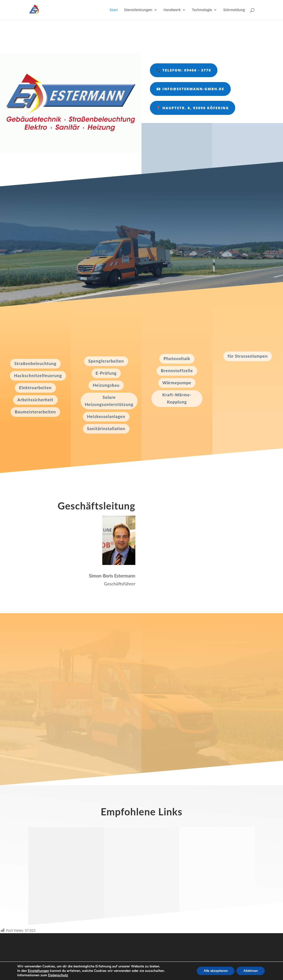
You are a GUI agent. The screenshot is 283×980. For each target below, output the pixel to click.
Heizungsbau (106, 385)
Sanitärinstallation (106, 429)
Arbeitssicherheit (35, 400)
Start (114, 10)
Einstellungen (38, 971)
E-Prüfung (106, 373)
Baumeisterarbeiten (35, 412)
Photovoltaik (177, 359)
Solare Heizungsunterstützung (109, 401)
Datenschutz (58, 975)
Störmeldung (234, 10)
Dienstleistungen (138, 10)
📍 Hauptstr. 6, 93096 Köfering (193, 108)
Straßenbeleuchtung (35, 363)
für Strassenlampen (248, 356)
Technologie (202, 10)
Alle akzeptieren (213, 971)
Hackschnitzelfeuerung (38, 376)
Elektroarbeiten (35, 388)
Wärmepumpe (177, 383)
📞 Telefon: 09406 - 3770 (184, 70)
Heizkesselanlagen (106, 416)
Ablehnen (250, 971)
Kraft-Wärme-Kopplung (177, 398)
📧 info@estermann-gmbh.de (190, 89)
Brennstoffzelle (177, 371)
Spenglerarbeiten (106, 361)
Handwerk (172, 10)
